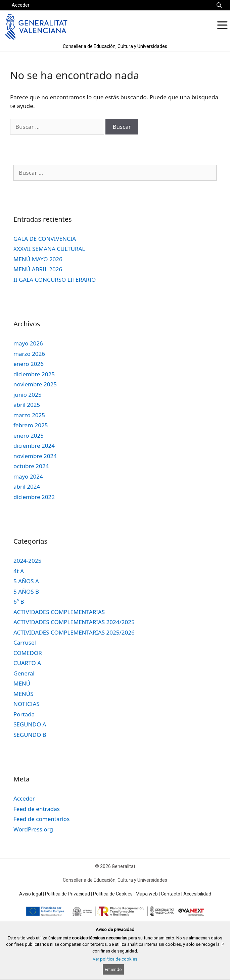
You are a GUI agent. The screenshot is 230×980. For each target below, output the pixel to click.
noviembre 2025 (35, 384)
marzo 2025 (29, 415)
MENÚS (24, 694)
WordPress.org (33, 829)
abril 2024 (27, 486)
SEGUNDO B (30, 735)
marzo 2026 (29, 354)
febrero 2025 (31, 425)
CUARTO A (27, 663)
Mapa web (147, 894)
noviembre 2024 (35, 456)
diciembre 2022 (34, 497)
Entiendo (113, 969)
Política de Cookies (113, 894)
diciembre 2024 (34, 446)
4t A (19, 571)
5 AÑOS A (26, 581)
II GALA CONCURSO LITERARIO (55, 280)
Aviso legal (31, 894)
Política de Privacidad (67, 894)
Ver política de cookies (115, 959)
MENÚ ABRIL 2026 (38, 269)
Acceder (21, 5)
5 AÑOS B (26, 591)
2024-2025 (27, 561)
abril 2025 (27, 405)
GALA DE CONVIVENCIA (45, 239)
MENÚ (22, 683)
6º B (19, 602)
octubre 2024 (31, 466)
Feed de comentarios (41, 819)
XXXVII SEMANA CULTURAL (49, 249)
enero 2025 (29, 435)
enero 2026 (29, 364)
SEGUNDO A (30, 724)
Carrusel (25, 642)
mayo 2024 (28, 476)
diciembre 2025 (34, 374)
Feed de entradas (37, 809)
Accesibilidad (197, 894)
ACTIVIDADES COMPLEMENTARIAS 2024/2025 (74, 622)
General (24, 673)
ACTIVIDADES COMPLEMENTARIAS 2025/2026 (74, 632)
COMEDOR (28, 653)
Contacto (171, 894)
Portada (24, 714)
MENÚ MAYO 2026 (38, 259)
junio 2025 (27, 395)
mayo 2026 (28, 343)
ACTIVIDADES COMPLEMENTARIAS (59, 612)
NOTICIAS (27, 704)
